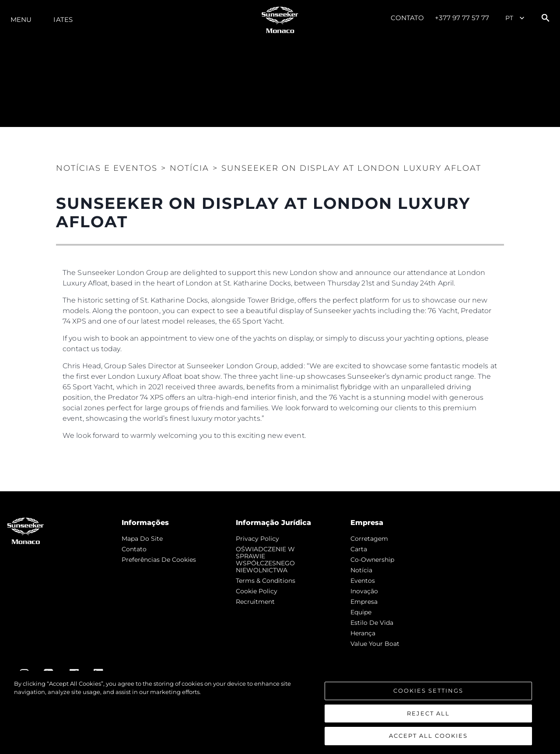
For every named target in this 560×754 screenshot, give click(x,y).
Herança (363, 633)
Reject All (428, 716)
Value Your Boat (375, 644)
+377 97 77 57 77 (462, 18)
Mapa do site (142, 539)
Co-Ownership (372, 560)
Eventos (363, 581)
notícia (361, 570)
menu (21, 19)
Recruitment (255, 602)
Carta (359, 549)
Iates (63, 19)
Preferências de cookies (159, 560)
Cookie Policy (257, 591)
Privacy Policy (257, 539)
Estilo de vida (372, 623)
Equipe (361, 612)
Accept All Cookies (428, 739)
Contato (408, 18)
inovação (364, 591)
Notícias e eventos (107, 168)
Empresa (364, 602)
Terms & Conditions (266, 581)
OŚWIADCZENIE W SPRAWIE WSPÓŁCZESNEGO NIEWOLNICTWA (265, 560)
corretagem (369, 539)
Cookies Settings (428, 693)
